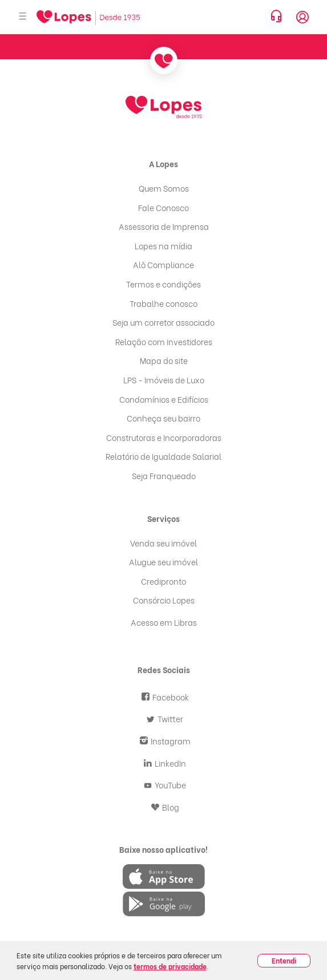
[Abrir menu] (23, 17)
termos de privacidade (170, 966)
